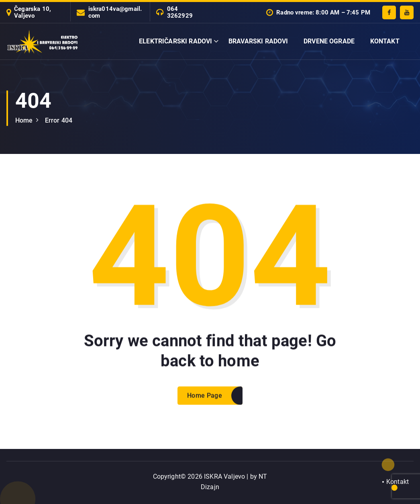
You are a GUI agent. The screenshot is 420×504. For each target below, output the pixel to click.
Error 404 (59, 120)
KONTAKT (385, 41)
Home (24, 120)
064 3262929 (180, 12)
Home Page (205, 402)
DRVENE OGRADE (329, 41)
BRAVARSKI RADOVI (258, 41)
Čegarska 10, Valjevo (33, 12)
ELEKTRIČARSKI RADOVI (175, 41)
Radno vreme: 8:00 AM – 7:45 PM (323, 13)
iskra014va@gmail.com (115, 12)
